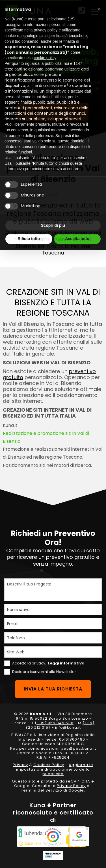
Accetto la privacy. (48, 663)
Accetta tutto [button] (77, 239)
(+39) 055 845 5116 (54, 723)
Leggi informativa (66, 663)
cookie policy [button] (45, 58)
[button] (99, 9)
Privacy (20, 765)
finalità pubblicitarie (37, 102)
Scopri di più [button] (53, 225)
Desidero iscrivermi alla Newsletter (44, 672)
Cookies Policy (49, 765)
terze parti (13, 69)
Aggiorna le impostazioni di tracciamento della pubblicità (55, 769)
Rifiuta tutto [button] (29, 239)
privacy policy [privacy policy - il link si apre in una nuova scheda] (46, 30)
